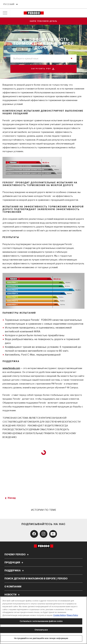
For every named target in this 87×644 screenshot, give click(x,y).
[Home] (34, 13)
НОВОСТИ (12, 595)
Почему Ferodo (17, 555)
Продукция (14, 563)
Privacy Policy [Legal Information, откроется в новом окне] (72, 615)
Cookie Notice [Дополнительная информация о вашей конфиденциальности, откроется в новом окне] (60, 615)
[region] (43, 620)
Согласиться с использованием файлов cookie (41, 621)
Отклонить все (41, 630)
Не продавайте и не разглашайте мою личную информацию (41, 638)
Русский (9, 4)
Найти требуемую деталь (43, 21)
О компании (13, 587)
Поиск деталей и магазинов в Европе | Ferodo (36, 579)
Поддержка (15, 571)
